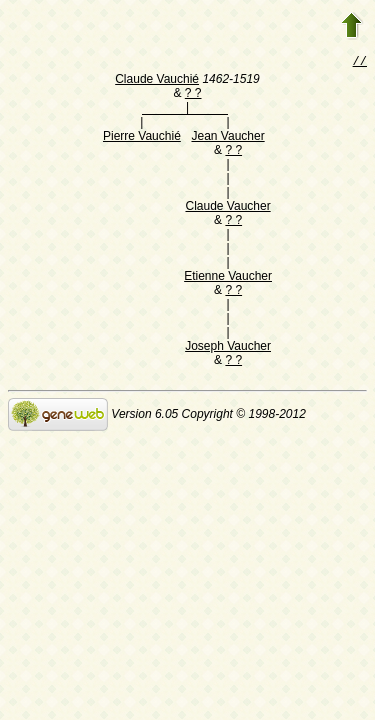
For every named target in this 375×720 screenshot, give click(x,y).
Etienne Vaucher (228, 278)
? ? (193, 95)
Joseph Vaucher (228, 348)
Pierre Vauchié (142, 138)
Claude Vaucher (227, 208)
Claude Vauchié (157, 81)
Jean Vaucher (227, 138)
